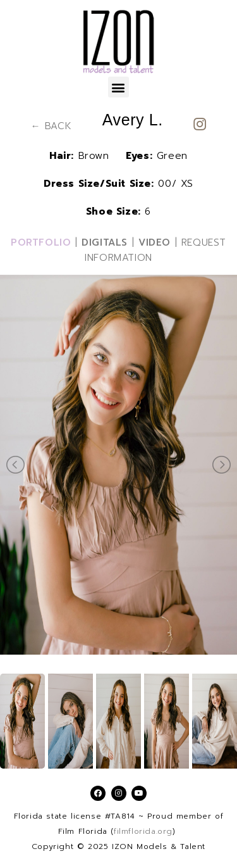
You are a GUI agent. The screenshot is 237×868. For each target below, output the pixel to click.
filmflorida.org (143, 831)
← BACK (52, 126)
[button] (119, 87)
